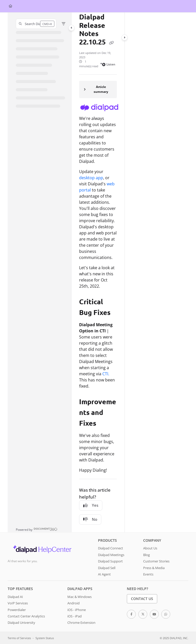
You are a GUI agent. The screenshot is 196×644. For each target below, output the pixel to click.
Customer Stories (156, 561)
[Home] (10, 6)
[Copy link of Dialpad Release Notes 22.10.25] (111, 43)
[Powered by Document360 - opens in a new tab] (37, 529)
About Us (150, 548)
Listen (109, 64)
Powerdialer (17, 610)
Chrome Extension (81, 623)
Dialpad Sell (107, 568)
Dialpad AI (15, 597)
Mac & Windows (79, 597)
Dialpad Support (110, 561)
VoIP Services (18, 603)
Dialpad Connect (111, 548)
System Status (45, 638)
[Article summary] (98, 89)
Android (73, 603)
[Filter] (64, 24)
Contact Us (142, 599)
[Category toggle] (71, 28)
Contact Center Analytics (26, 616)
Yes (91, 505)
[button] (36, 24)
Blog (146, 555)
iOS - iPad (75, 616)
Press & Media (154, 568)
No (90, 519)
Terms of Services (19, 638)
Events (148, 574)
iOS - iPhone (77, 610)
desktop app (91, 178)
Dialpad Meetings (111, 555)
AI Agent (104, 574)
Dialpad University (21, 623)
